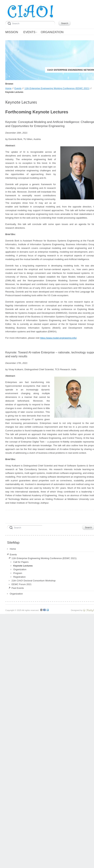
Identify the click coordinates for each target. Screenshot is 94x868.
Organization (20, 569)
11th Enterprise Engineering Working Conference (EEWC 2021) (44, 558)
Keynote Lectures (23, 566)
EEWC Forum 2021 (22, 584)
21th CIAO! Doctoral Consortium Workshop (34, 581)
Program (18, 573)
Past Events (18, 588)
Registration (19, 577)
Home (13, 549)
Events (13, 555)
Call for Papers (21, 562)
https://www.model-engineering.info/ (58, 338)
